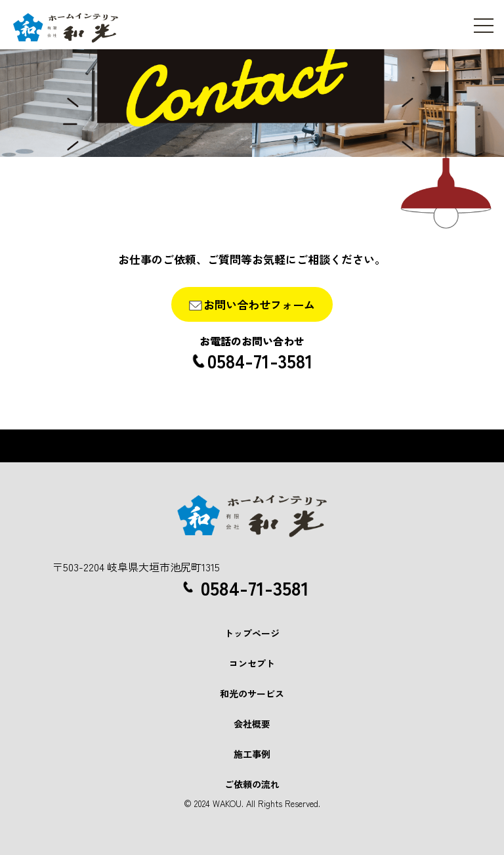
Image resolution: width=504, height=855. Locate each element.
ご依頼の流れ (252, 784)
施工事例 (252, 754)
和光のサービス (252, 693)
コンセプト (252, 663)
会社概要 (252, 724)
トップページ (252, 633)
